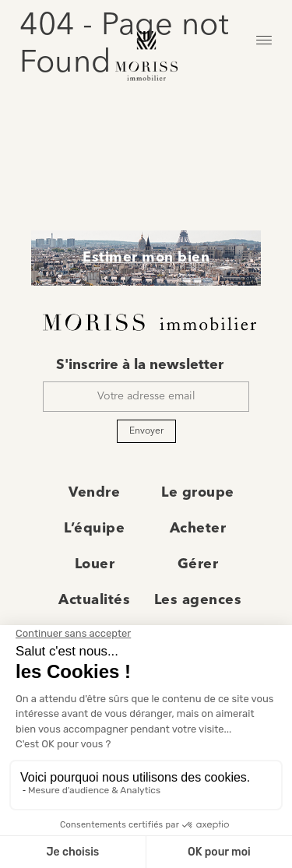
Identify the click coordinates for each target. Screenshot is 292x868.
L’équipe (94, 529)
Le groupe (198, 493)
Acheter (198, 529)
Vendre (94, 493)
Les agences (198, 600)
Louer (95, 564)
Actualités (94, 600)
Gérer (198, 564)
